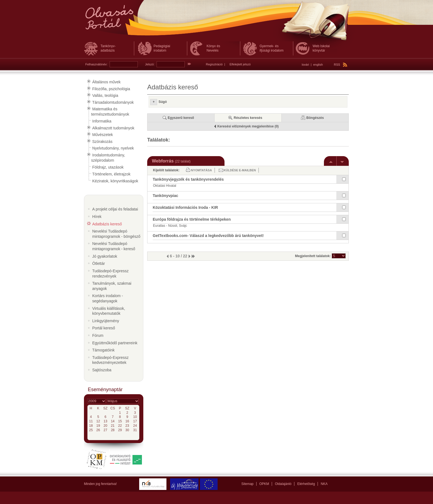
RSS (340, 65)
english (318, 65)
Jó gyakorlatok (105, 256)
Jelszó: (150, 64)
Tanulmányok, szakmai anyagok (112, 286)
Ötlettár (99, 263)
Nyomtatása (201, 170)
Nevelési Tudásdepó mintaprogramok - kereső (114, 246)
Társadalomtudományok (113, 102)
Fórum (98, 335)
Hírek (97, 217)
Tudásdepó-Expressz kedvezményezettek (110, 360)
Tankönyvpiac (165, 196)
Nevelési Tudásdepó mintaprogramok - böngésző (116, 234)
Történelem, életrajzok (111, 174)
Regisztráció (214, 64)
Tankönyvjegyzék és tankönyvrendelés (188, 179)
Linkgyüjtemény (106, 321)
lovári (305, 65)
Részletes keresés (248, 118)
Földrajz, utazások (108, 167)
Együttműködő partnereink (115, 343)
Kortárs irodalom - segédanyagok (108, 298)
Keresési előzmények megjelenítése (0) (248, 126)
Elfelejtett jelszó (240, 64)
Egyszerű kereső (181, 118)
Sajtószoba (102, 370)
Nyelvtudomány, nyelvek (113, 148)
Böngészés (315, 118)
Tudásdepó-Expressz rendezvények (110, 274)
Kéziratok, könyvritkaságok (115, 181)
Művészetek (103, 135)
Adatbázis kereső (107, 224)
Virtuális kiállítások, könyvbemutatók (109, 311)
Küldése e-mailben (240, 170)
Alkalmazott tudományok (113, 128)
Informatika (102, 121)
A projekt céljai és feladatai (115, 209)
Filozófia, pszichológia (111, 89)
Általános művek (106, 82)
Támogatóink (103, 350)
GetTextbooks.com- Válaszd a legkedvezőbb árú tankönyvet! (208, 236)
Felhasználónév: (96, 64)
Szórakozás (102, 142)
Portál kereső (104, 328)
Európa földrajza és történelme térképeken (192, 219)
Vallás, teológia (105, 95)
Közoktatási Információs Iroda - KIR (185, 207)
